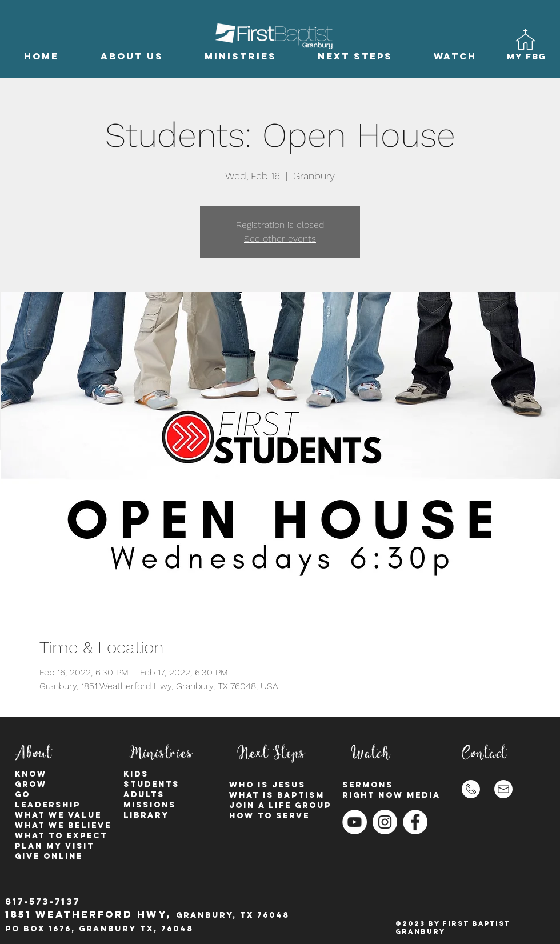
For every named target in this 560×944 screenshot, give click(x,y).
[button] (132, 56)
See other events (280, 239)
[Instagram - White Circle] (385, 822)
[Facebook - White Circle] (415, 822)
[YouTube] (355, 822)
